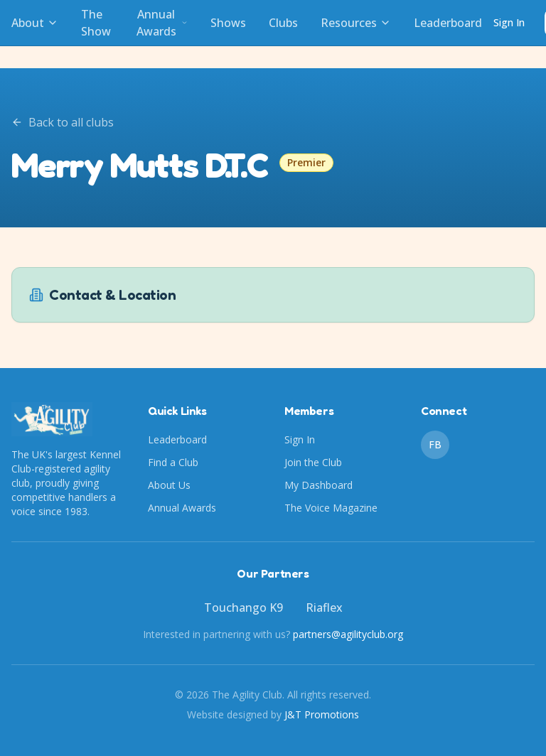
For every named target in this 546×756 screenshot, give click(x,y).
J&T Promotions (322, 714)
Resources (356, 23)
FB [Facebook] (435, 444)
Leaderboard (448, 23)
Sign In (509, 22)
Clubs (283, 23)
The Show (96, 23)
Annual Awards (162, 23)
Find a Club (173, 462)
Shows (228, 23)
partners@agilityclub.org (348, 634)
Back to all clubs (63, 122)
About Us (169, 485)
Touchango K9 (243, 607)
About (35, 23)
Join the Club (313, 462)
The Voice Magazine (331, 508)
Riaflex (324, 607)
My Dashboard (318, 485)
